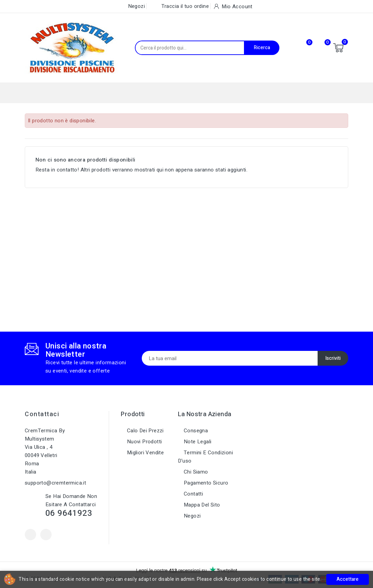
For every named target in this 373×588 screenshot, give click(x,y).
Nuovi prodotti (143, 442)
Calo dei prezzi (144, 431)
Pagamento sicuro (205, 483)
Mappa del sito (201, 505)
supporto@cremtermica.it (55, 483)
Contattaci (42, 414)
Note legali (197, 442)
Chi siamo (195, 472)
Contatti (193, 494)
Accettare (348, 579)
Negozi (192, 516)
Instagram (46, 535)
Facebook (30, 535)
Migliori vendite (145, 453)
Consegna (195, 431)
